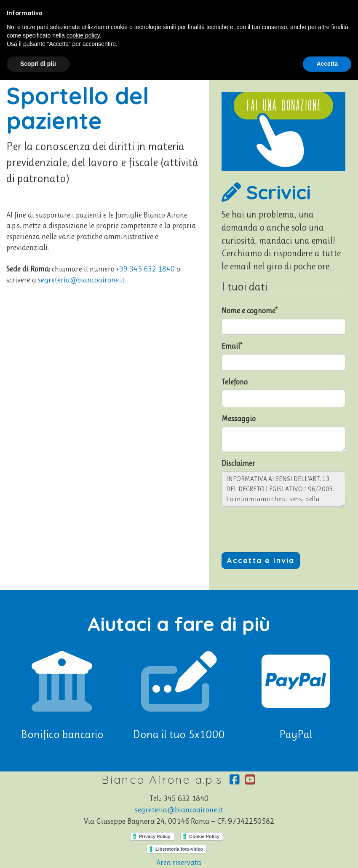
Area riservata (179, 863)
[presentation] (286, 529)
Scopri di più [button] (38, 64)
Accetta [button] (327, 64)
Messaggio (239, 419)
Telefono (235, 382)
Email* (232, 346)
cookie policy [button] (83, 35)
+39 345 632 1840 (146, 269)
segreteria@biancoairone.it (81, 280)
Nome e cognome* (250, 311)
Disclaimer (238, 463)
